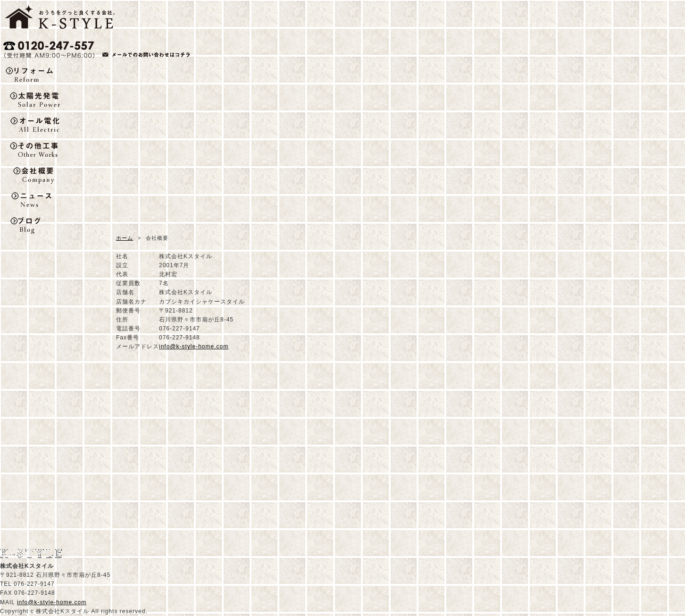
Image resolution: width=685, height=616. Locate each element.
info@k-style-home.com (194, 346)
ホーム (125, 238)
